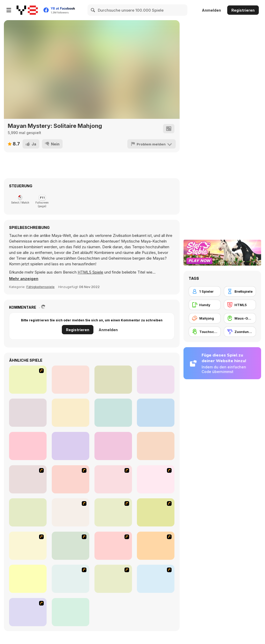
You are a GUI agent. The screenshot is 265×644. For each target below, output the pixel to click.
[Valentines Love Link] (71, 446)
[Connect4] (156, 479)
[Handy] (205, 305)
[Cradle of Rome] (113, 579)
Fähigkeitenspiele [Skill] (41, 287)
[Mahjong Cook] (28, 612)
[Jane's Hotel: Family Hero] (28, 380)
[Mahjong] (205, 318)
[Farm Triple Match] (156, 446)
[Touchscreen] (205, 332)
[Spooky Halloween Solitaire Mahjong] (113, 413)
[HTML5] (240, 305)
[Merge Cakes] (156, 380)
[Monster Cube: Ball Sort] (156, 413)
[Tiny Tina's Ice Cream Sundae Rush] (71, 579)
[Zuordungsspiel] (240, 332)
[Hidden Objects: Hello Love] (71, 413)
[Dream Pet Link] (28, 579)
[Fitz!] (71, 612)
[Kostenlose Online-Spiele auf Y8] (27, 10)
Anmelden (211, 10)
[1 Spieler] (205, 291)
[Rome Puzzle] (156, 512)
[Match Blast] (113, 380)
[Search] (93, 10)
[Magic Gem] (113, 479)
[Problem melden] (152, 144)
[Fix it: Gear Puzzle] (113, 446)
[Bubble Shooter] (113, 546)
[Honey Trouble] (28, 512)
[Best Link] (28, 413)
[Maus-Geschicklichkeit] (240, 318)
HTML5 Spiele (90, 272)
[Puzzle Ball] (71, 380)
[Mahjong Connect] (156, 579)
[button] (24, 279)
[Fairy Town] (28, 546)
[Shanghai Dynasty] (71, 479)
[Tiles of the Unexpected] (71, 546)
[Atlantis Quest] (113, 512)
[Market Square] (28, 446)
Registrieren (243, 10)
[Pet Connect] (156, 546)
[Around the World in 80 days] (71, 512)
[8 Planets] (28, 479)
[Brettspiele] (240, 291)
